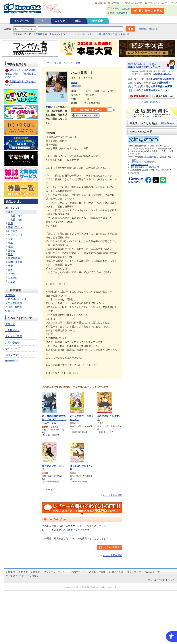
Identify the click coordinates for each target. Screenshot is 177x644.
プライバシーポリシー (55, 572)
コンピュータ (15, 235)
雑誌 (78, 21)
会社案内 (10, 572)
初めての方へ (12, 355)
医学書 (12, 251)
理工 (10, 243)
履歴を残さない (168, 123)
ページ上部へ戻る (113, 495)
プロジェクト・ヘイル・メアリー (80, 34)
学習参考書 (14, 258)
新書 (10, 270)
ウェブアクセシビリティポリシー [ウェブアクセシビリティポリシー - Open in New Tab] (23, 576)
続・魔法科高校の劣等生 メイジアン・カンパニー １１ (54, 419)
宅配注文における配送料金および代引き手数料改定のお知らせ (21, 74)
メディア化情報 (14, 303)
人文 (10, 239)
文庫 (10, 266)
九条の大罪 (124, 34)
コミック (60, 21)
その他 (12, 274)
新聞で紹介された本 (16, 299)
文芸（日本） (18, 216)
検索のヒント (155, 29)
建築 (10, 247)
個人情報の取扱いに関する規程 (145, 167)
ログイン (125, 8)
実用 (10, 223)
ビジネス (13, 231)
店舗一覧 (102, 3)
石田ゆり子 (76, 86)
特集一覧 (10, 311)
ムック (12, 282)
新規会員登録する (119, 13)
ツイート (48, 490)
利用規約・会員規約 (29, 572)
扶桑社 (74, 83)
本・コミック (13, 208)
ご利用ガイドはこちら (162, 74)
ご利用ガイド (117, 3)
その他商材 (97, 21)
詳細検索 (143, 29)
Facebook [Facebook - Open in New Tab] (150, 572)
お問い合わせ (154, 3)
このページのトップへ (163, 580)
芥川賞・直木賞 (14, 307)
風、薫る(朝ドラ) (107, 34)
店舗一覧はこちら (152, 102)
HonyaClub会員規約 (140, 165)
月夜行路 (38, 34)
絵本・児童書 (15, 262)
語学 (10, 254)
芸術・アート (15, 227)
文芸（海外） (18, 220)
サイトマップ (171, 3)
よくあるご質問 (135, 3)
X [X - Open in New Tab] (159, 572)
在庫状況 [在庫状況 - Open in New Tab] (50, 107)
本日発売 (10, 295)
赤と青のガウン (53, 34)
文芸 (10, 212)
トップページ (22, 21)
